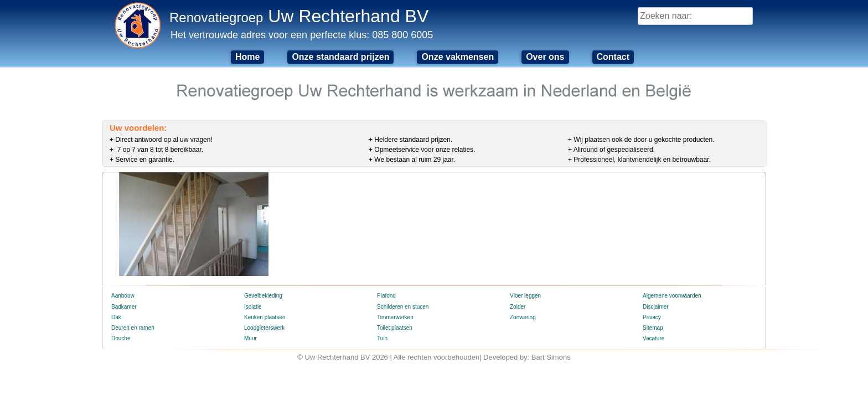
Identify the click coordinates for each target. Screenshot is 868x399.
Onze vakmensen (458, 57)
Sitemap (653, 328)
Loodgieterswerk (264, 328)
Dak (116, 317)
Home (247, 57)
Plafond (386, 296)
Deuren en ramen (133, 328)
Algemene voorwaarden (672, 296)
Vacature (653, 338)
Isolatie (253, 307)
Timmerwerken (395, 317)
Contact (613, 57)
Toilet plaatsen (395, 328)
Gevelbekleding (263, 296)
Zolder (518, 307)
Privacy (652, 317)
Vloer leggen (525, 296)
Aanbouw (123, 296)
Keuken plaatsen (265, 317)
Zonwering (523, 317)
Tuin (382, 338)
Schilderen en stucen (403, 307)
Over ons (545, 57)
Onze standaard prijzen (340, 57)
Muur (250, 338)
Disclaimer (656, 307)
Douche (121, 338)
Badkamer (124, 307)
